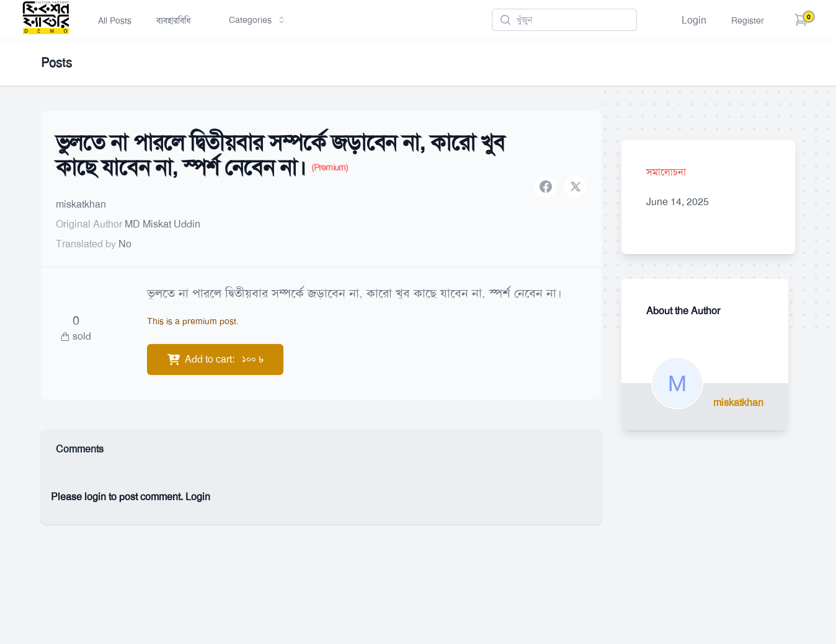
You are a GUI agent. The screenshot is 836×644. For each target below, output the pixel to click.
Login (694, 20)
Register (748, 20)
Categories (258, 20)
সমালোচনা (666, 172)
